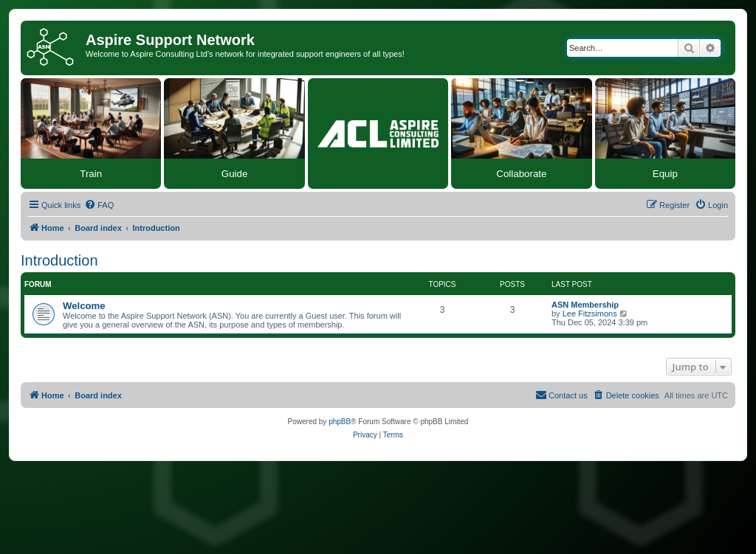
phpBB (340, 422)
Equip (665, 174)
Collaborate (521, 174)
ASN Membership (585, 305)
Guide (235, 174)
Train (91, 174)
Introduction (59, 260)
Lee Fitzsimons (590, 314)
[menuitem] (99, 205)
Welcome (84, 306)
